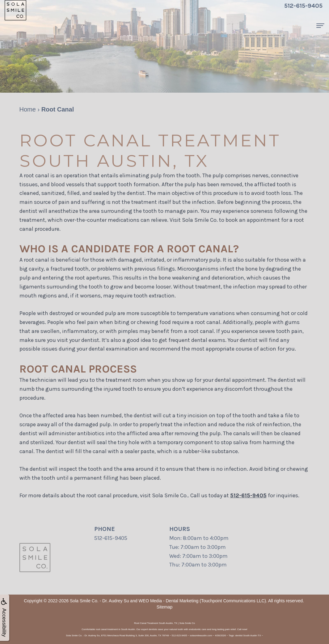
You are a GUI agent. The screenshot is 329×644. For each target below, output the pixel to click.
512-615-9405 (248, 495)
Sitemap (164, 607)
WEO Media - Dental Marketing (169, 601)
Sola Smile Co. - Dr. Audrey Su (99, 601)
